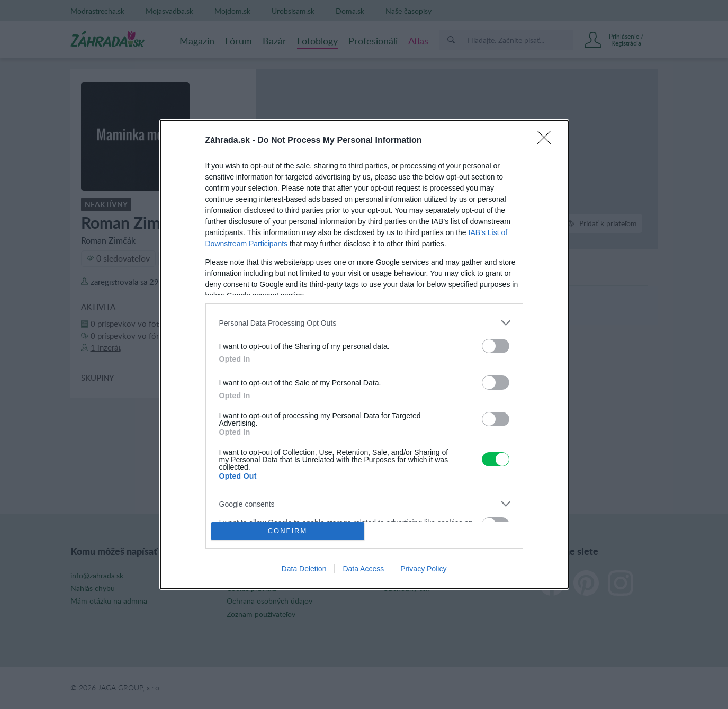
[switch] (496, 346)
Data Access (363, 569)
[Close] (547, 141)
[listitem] (364, 323)
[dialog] (364, 354)
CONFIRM (288, 530)
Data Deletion (304, 569)
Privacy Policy (423, 569)
